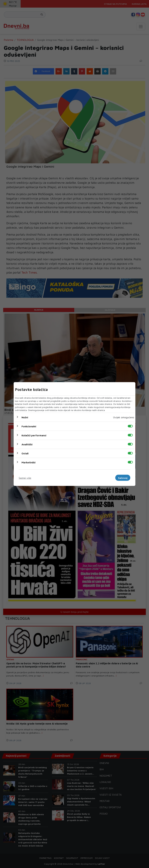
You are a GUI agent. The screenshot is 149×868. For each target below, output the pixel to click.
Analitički (27, 444)
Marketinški (29, 462)
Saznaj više (25, 478)
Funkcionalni (29, 426)
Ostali (25, 453)
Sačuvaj (123, 478)
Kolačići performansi (34, 435)
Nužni (25, 417)
